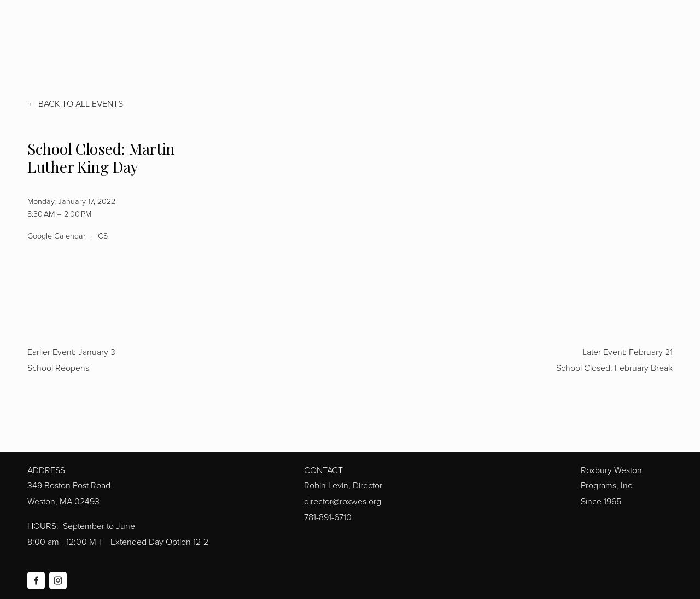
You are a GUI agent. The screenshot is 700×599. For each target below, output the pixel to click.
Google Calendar (57, 235)
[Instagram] (58, 580)
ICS (102, 235)
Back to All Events (81, 103)
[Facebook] (36, 580)
